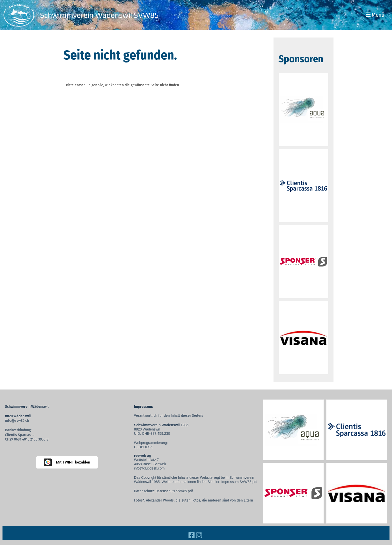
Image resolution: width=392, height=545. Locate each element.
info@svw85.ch (17, 421)
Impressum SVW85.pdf (239, 482)
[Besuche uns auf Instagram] (199, 535)
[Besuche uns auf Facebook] (192, 535)
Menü (375, 15)
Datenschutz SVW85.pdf (174, 491)
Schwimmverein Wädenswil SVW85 (99, 15)
